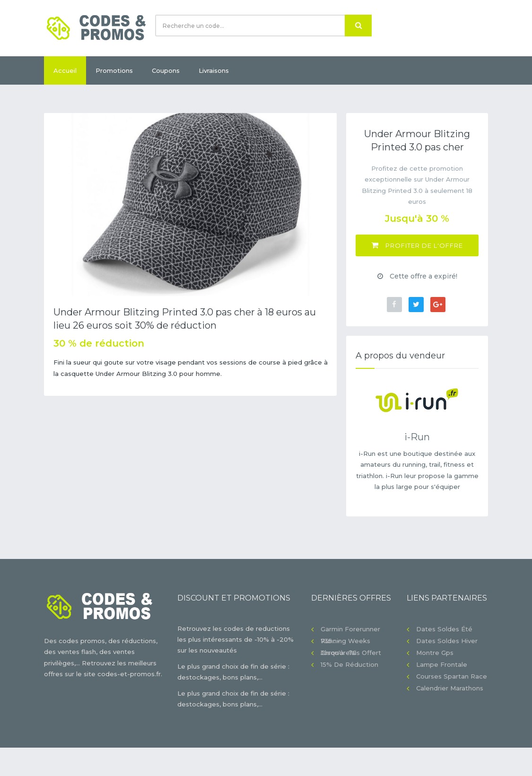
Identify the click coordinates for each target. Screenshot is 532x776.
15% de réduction (349, 664)
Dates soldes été (444, 629)
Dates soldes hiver (447, 641)
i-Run (417, 437)
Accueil (65, 70)
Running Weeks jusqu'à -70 (345, 642)
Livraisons (214, 70)
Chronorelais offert (351, 653)
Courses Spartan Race (452, 676)
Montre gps (435, 653)
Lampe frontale (442, 664)
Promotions (114, 70)
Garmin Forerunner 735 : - (350, 630)
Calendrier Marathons (450, 688)
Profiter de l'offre (417, 245)
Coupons (166, 70)
